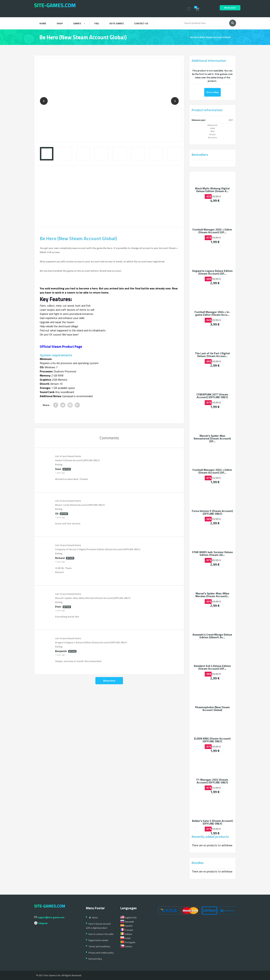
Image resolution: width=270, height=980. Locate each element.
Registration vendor (98, 940)
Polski (125, 938)
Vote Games (116, 23)
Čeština (126, 946)
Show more (109, 681)
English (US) (128, 918)
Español (126, 926)
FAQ (97, 23)
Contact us (141, 23)
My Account (230, 8)
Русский (127, 922)
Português (128, 942)
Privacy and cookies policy (101, 953)
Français (127, 930)
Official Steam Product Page (61, 346)
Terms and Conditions (99, 946)
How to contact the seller (101, 934)
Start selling (212, 92)
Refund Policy (95, 959)
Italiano (126, 934)
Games (79, 23)
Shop (60, 23)
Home (43, 23)
